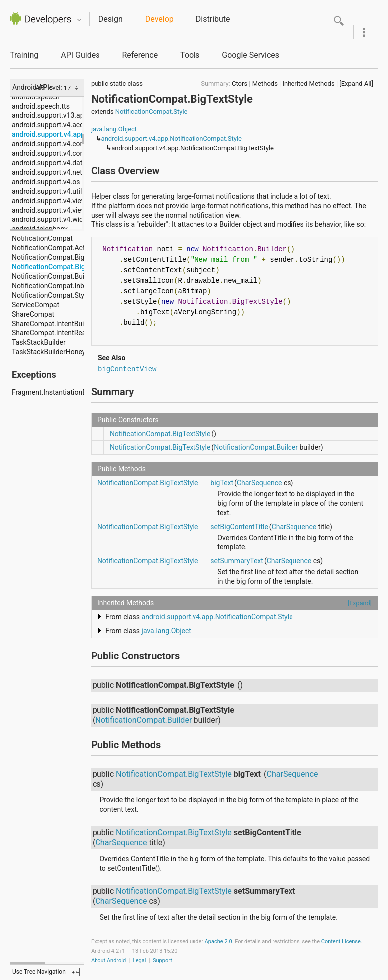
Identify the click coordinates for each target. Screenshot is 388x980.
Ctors (240, 83)
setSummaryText (237, 561)
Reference (140, 55)
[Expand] (360, 603)
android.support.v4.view (49, 201)
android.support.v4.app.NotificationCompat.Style (172, 139)
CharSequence (259, 483)
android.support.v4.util (47, 191)
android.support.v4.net (47, 172)
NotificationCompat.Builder (256, 447)
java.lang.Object (114, 129)
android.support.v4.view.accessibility (69, 210)
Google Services (250, 55)
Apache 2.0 (219, 941)
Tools (190, 55)
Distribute (213, 19)
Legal (140, 960)
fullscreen (75, 972)
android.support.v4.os (46, 182)
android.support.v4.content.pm (60, 153)
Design (111, 19)
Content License (341, 941)
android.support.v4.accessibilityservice (72, 125)
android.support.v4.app (48, 134)
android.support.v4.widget (52, 219)
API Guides (80, 55)
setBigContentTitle (239, 527)
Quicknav (79, 20)
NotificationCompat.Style (151, 112)
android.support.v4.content (54, 144)
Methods (265, 83)
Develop (159, 19)
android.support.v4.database (56, 163)
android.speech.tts (41, 106)
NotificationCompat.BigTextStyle (160, 434)
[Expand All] (356, 83)
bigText (222, 483)
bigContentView (127, 369)
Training (24, 55)
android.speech (36, 97)
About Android (108, 960)
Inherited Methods (309, 83)
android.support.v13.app (50, 115)
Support (162, 960)
